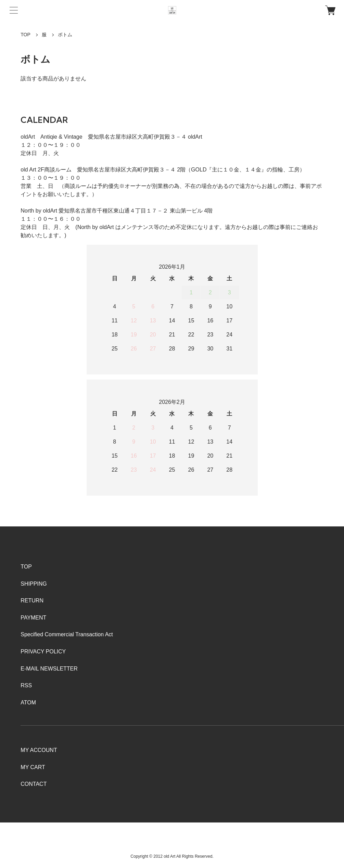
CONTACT (34, 784)
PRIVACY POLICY (43, 652)
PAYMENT (33, 618)
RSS (26, 685)
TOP (26, 35)
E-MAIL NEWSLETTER (49, 669)
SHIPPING (34, 584)
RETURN (32, 601)
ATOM (28, 703)
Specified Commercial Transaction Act (67, 634)
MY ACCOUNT (39, 750)
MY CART (33, 767)
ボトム (65, 35)
